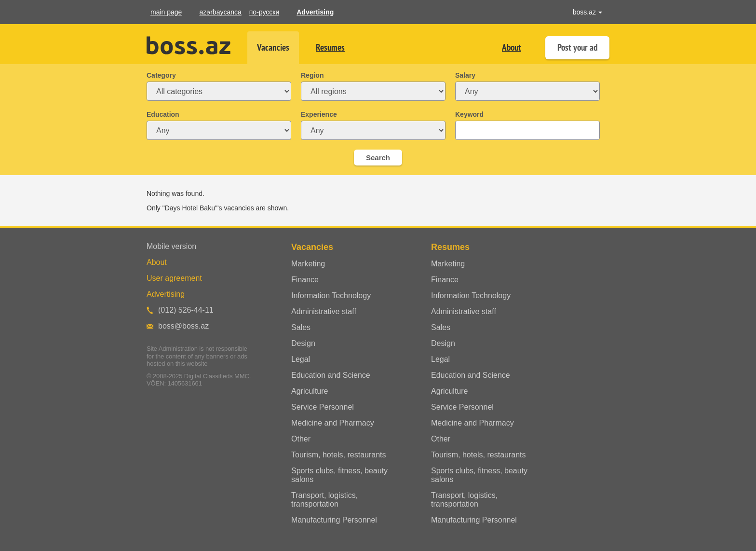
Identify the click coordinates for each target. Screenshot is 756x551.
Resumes (330, 48)
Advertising (315, 12)
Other (301, 439)
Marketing (308, 264)
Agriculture (310, 391)
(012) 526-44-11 (186, 310)
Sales (301, 327)
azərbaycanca (220, 12)
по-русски (264, 12)
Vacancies (273, 48)
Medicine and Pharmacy (333, 423)
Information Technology (331, 296)
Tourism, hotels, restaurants (339, 455)
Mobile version (171, 246)
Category (161, 75)
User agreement (174, 278)
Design (303, 343)
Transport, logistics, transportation (324, 500)
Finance (305, 280)
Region (312, 75)
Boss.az (189, 45)
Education (163, 114)
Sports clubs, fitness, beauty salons (339, 475)
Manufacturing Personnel (334, 520)
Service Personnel (323, 407)
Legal (301, 359)
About (512, 48)
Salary (465, 75)
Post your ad (577, 48)
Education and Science (331, 375)
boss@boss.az (183, 326)
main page (166, 12)
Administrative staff (324, 311)
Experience (319, 114)
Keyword (469, 114)
